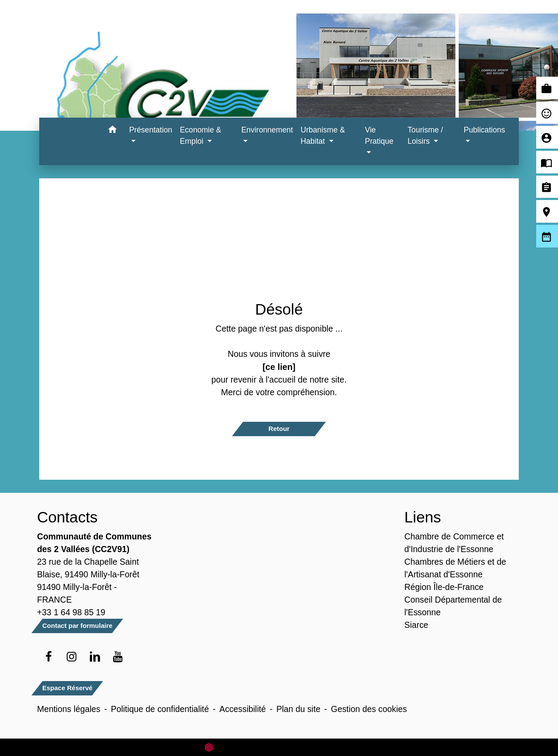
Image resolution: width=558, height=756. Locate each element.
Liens (423, 517)
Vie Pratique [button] (379, 136)
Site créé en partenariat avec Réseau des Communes (279, 747)
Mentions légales (69, 709)
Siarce (417, 625)
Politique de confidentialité (160, 709)
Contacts (67, 517)
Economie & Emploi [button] (201, 136)
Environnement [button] (267, 130)
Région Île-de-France (444, 587)
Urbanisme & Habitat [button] (323, 136)
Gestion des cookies (369, 709)
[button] (112, 131)
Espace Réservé (67, 688)
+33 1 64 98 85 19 (71, 612)
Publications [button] (485, 130)
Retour (279, 429)
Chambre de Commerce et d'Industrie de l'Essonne (454, 543)
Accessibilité (243, 709)
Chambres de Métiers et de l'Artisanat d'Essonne (456, 568)
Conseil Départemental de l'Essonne (453, 606)
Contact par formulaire (77, 625)
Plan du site (298, 709)
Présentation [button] (151, 130)
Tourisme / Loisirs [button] (425, 136)
